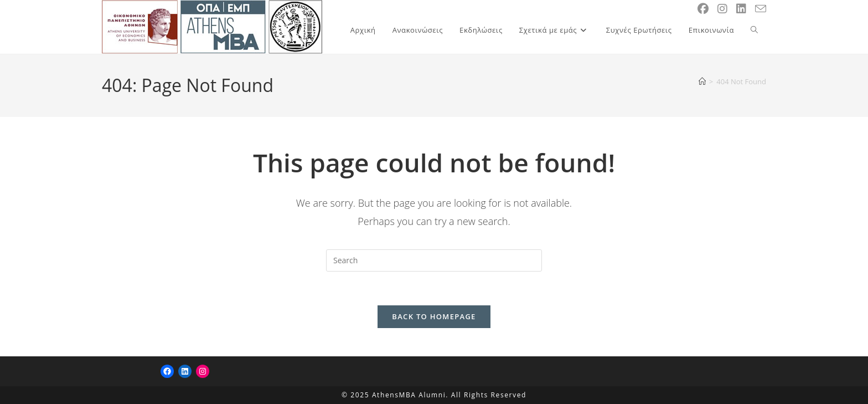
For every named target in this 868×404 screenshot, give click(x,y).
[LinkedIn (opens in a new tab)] (741, 9)
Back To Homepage (434, 316)
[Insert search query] (434, 260)
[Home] (702, 81)
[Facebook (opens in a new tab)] (703, 9)
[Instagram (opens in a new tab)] (722, 9)
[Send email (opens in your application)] (761, 9)
